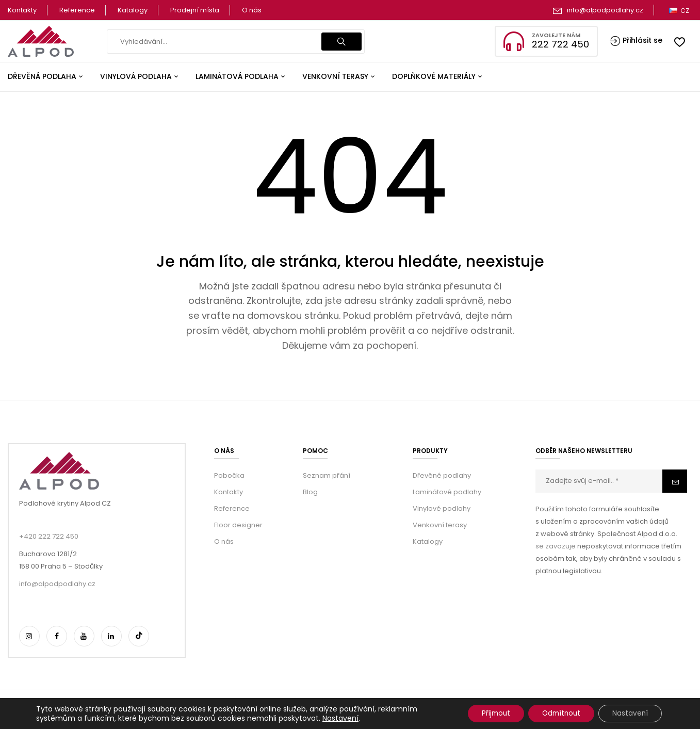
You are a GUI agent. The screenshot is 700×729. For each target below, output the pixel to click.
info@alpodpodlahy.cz (605, 10)
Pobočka (229, 475)
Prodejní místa (195, 10)
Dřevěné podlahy (442, 475)
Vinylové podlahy (442, 508)
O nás (252, 10)
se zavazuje (556, 546)
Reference (77, 10)
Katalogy (133, 10)
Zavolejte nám (556, 35)
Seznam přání (327, 475)
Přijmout (484, 713)
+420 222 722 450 (49, 536)
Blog (310, 492)
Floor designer (238, 525)
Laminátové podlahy (447, 492)
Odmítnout (555, 713)
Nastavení (340, 718)
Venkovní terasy (440, 525)
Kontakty (22, 10)
